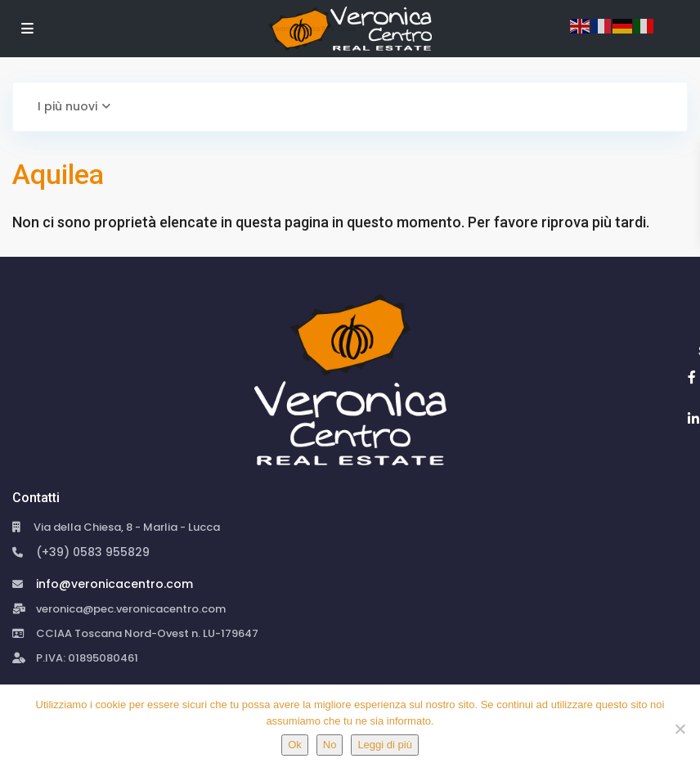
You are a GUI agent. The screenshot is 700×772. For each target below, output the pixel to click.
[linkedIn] (693, 418)
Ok (295, 745)
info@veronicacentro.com (114, 584)
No (330, 745)
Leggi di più (385, 745)
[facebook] (692, 377)
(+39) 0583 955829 (93, 552)
